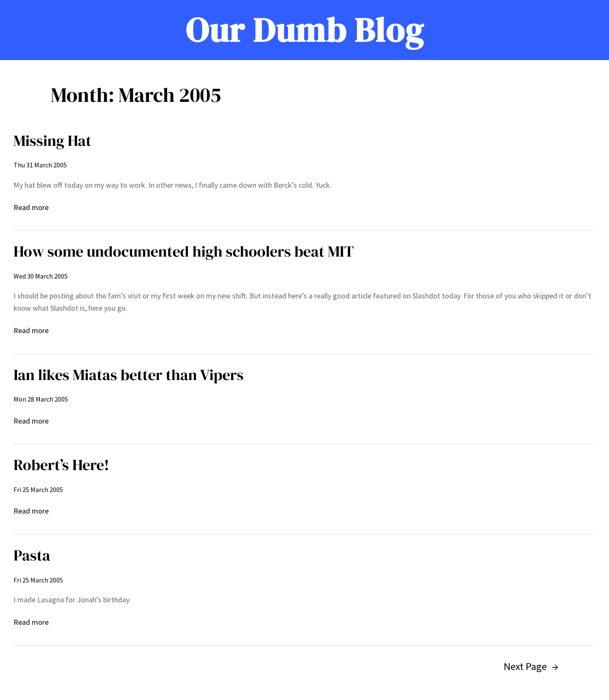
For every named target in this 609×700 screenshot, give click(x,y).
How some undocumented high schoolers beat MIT (184, 251)
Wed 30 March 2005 (41, 276)
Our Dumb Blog (305, 30)
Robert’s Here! (61, 465)
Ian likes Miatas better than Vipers (129, 375)
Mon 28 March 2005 (41, 399)
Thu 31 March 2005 (40, 165)
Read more (31, 208)
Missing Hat (52, 141)
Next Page (531, 666)
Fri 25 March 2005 (38, 489)
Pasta (32, 555)
